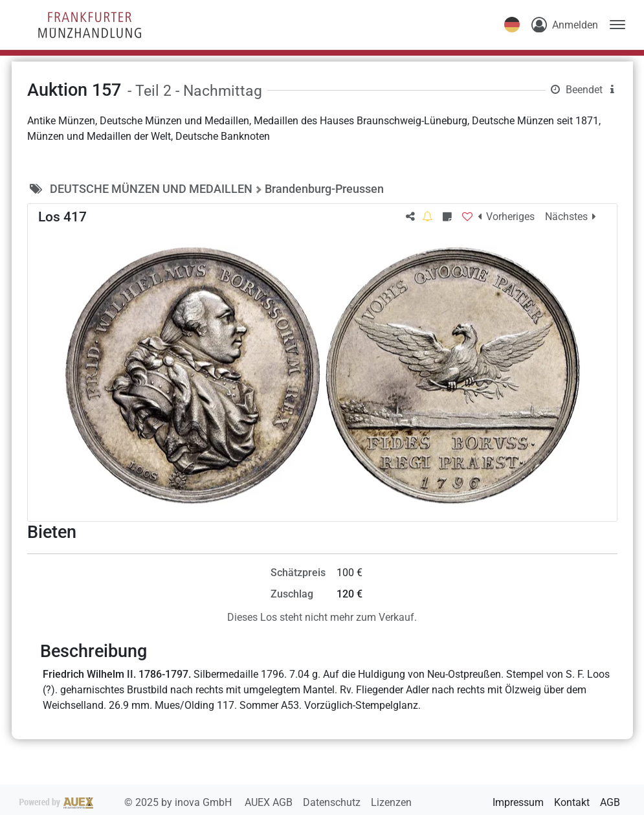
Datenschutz (333, 802)
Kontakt (572, 802)
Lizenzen (391, 802)
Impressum (518, 802)
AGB (610, 802)
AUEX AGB (270, 802)
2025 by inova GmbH (127, 802)
